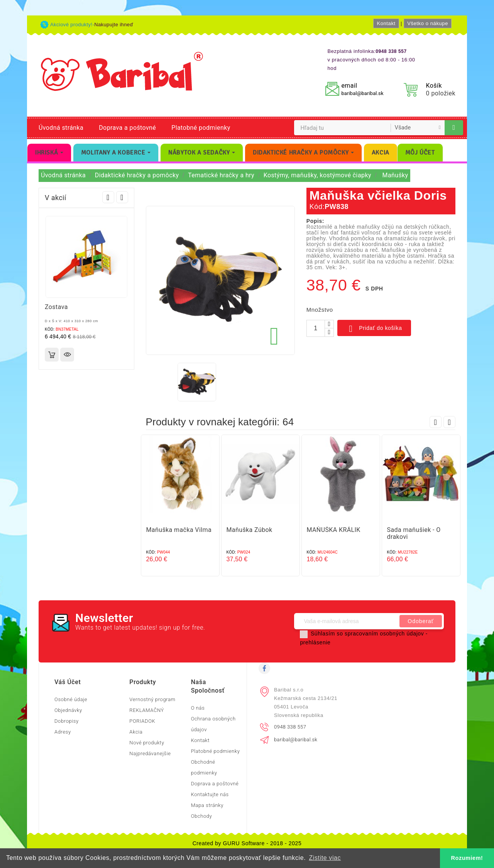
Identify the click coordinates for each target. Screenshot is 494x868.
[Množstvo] (316, 328)
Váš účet (68, 682)
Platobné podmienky (201, 128)
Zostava (56, 307)
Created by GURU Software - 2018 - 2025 (247, 843)
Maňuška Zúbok (250, 530)
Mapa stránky (207, 805)
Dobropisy (67, 721)
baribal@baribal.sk (362, 93)
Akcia (136, 732)
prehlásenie (315, 642)
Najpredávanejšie (150, 753)
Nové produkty (147, 743)
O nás (198, 708)
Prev (108, 197)
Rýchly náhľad (67, 355)
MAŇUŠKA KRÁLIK (334, 530)
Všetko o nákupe (428, 23)
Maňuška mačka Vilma (179, 530)
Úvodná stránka (61, 128)
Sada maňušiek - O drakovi (414, 533)
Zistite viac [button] (325, 858)
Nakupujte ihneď (114, 25)
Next (122, 197)
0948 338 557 (290, 727)
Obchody (202, 816)
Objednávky (68, 710)
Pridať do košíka (374, 329)
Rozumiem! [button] (467, 858)
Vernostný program (152, 699)
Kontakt (386, 23)
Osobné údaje (71, 699)
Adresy (63, 732)
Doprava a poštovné (127, 128)
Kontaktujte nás (210, 794)
